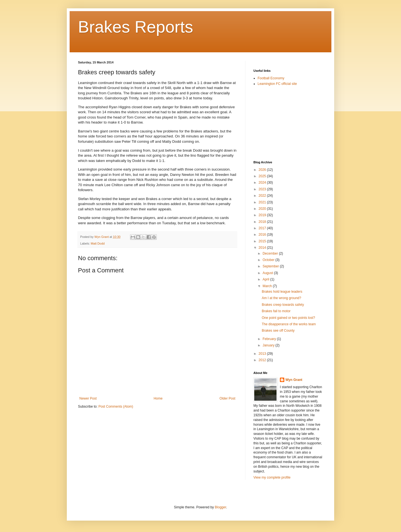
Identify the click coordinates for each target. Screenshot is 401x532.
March (268, 286)
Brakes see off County (278, 331)
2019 (263, 215)
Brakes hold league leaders (282, 292)
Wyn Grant (294, 380)
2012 (263, 360)
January (269, 345)
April (266, 279)
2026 (263, 170)
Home (158, 398)
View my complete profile (272, 477)
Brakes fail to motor (276, 311)
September (271, 266)
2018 (263, 222)
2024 (263, 183)
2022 (263, 196)
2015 (263, 241)
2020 (263, 209)
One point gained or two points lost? (288, 318)
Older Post (227, 398)
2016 (263, 235)
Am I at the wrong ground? (281, 298)
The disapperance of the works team (289, 324)
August (268, 273)
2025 (263, 176)
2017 (263, 228)
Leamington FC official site (277, 84)
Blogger (220, 507)
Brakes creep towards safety (283, 305)
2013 (263, 354)
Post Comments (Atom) (116, 407)
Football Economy (271, 78)
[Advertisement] (281, 123)
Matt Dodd (98, 243)
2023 (263, 189)
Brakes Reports (136, 27)
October (269, 260)
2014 (263, 248)
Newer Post (88, 398)
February (270, 339)
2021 (263, 202)
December (271, 253)
